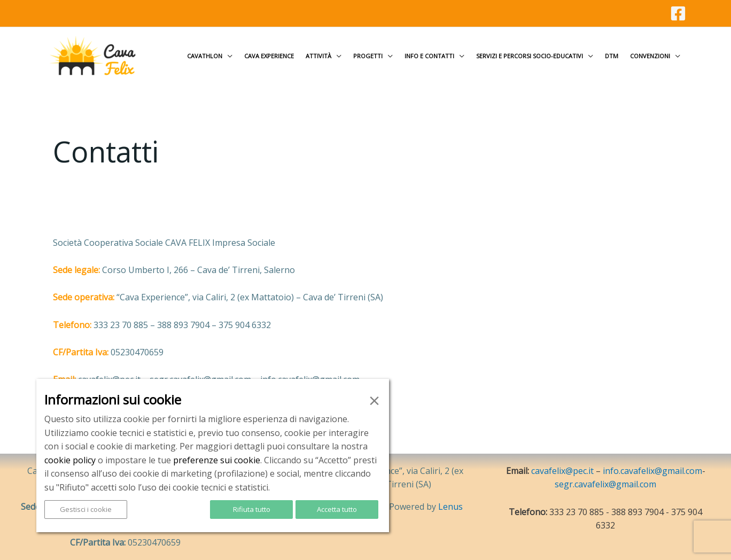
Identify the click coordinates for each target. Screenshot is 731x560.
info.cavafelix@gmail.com (652, 471)
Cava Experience (269, 56)
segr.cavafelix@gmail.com (605, 484)
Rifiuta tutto (252, 509)
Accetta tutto (337, 509)
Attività (318, 56)
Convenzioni (650, 56)
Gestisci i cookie (86, 509)
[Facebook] (678, 13)
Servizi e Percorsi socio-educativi (530, 56)
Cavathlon (205, 56)
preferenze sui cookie (217, 460)
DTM (612, 56)
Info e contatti (429, 56)
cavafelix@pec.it (562, 471)
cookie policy (70, 460)
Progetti (368, 56)
